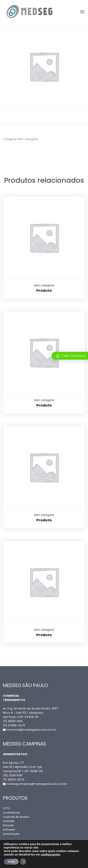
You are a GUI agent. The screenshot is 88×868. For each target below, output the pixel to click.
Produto (44, 290)
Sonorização (11, 834)
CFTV (6, 808)
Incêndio (9, 821)
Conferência (11, 813)
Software (9, 830)
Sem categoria (28, 139)
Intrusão (8, 825)
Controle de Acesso (16, 817)
